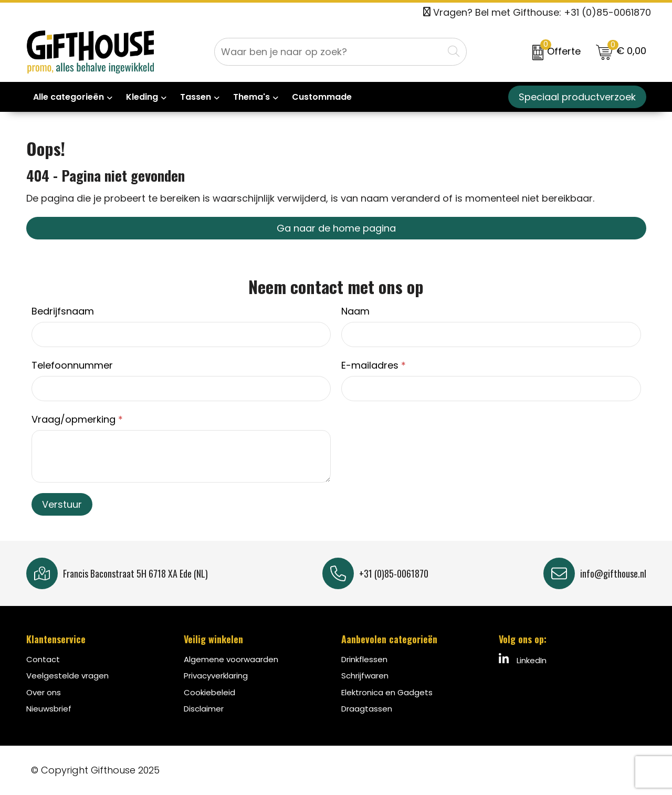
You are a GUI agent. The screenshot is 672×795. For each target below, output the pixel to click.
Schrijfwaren (365, 676)
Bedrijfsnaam (63, 311)
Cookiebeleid (209, 692)
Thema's (251, 97)
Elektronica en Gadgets (387, 692)
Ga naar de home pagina (336, 228)
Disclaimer (204, 709)
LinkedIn (523, 660)
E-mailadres (374, 365)
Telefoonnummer (72, 365)
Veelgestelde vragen (67, 676)
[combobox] (329, 52)
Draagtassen (367, 709)
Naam (355, 311)
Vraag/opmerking (77, 419)
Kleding (142, 97)
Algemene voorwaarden (231, 659)
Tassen (196, 97)
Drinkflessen (364, 659)
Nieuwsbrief (49, 709)
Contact (43, 659)
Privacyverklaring (216, 676)
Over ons (44, 692)
